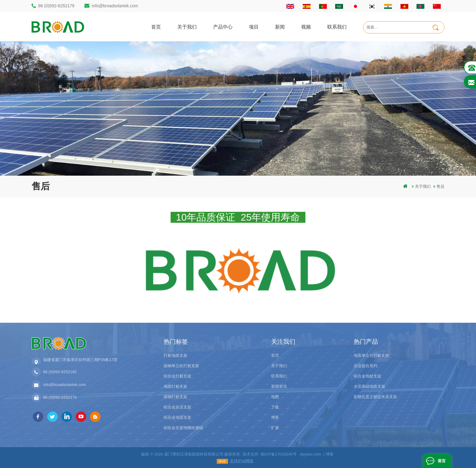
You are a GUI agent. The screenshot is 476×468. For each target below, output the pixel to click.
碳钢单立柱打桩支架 (181, 366)
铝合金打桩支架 (177, 376)
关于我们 (187, 27)
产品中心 (223, 27)
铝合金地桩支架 (367, 376)
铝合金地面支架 (177, 417)
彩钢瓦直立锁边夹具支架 (375, 397)
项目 (254, 27)
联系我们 (337, 27)
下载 (275, 407)
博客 (275, 417)
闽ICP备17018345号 (279, 454)
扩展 (275, 428)
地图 (275, 397)
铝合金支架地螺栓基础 (183, 428)
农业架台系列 (365, 366)
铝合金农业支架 (177, 407)
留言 (442, 461)
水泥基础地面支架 (369, 386)
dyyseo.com (310, 454)
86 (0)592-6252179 (56, 6)
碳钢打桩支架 (175, 397)
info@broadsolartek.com (115, 6)
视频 (306, 27)
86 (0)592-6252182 (60, 372)
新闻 (280, 27)
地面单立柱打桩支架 (371, 355)
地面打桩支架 (175, 386)
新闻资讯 (279, 386)
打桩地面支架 (175, 355)
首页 (156, 27)
